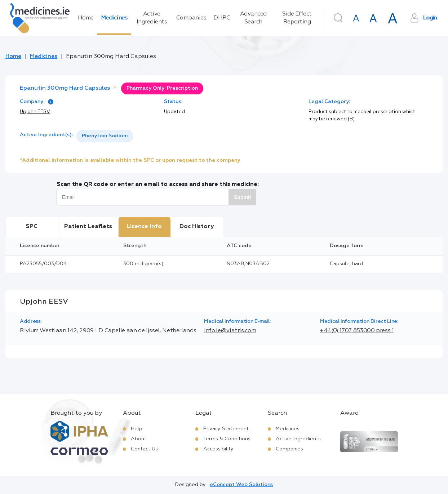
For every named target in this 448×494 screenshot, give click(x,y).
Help (137, 429)
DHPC (222, 18)
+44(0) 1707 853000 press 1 (357, 331)
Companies (191, 18)
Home (86, 18)
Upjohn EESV (35, 112)
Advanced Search (253, 18)
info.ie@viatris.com (230, 331)
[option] (105, 136)
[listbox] (105, 136)
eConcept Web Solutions (241, 485)
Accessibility (218, 449)
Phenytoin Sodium (105, 136)
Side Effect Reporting (297, 18)
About (139, 439)
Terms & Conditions (227, 439)
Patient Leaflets (88, 227)
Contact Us (144, 449)
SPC (32, 227)
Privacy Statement (226, 429)
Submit (242, 197)
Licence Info (144, 227)
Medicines (114, 18)
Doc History (197, 227)
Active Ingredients (152, 18)
